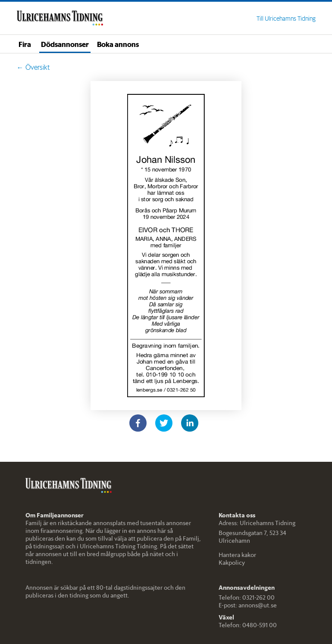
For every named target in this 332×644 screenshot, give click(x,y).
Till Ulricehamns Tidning (286, 19)
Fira (25, 44)
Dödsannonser (65, 44)
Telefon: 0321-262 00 (247, 597)
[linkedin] (190, 423)
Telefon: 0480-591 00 (248, 625)
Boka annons (118, 44)
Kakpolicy (232, 563)
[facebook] (138, 423)
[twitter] (164, 423)
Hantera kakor (237, 555)
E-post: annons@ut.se (248, 605)
